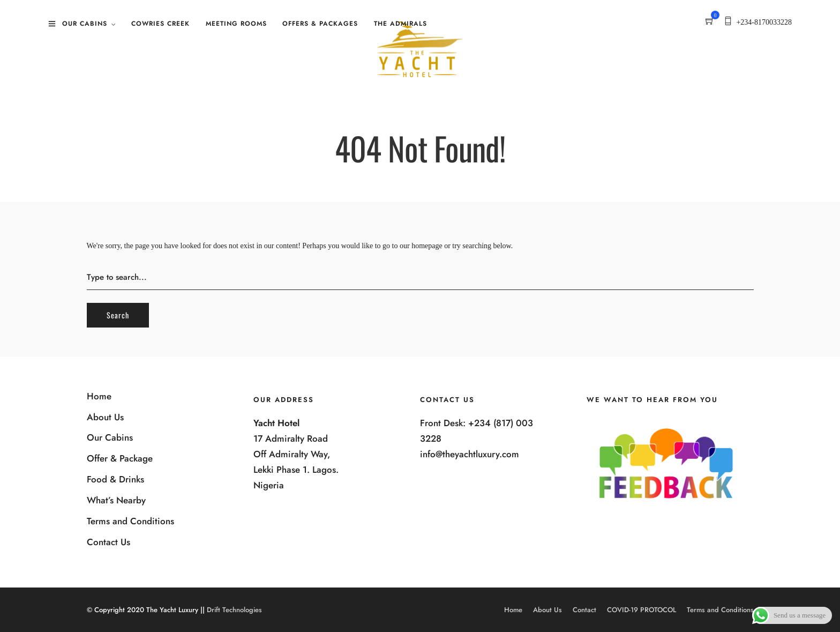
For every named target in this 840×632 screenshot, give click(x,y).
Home (99, 396)
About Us (105, 417)
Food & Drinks (115, 479)
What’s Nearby (116, 500)
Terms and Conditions (130, 521)
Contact (584, 610)
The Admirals (400, 24)
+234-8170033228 (764, 22)
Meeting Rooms (236, 24)
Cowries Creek (160, 24)
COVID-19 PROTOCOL (642, 610)
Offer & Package (120, 458)
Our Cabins (85, 24)
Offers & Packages (320, 24)
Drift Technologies (234, 610)
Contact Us (108, 542)
